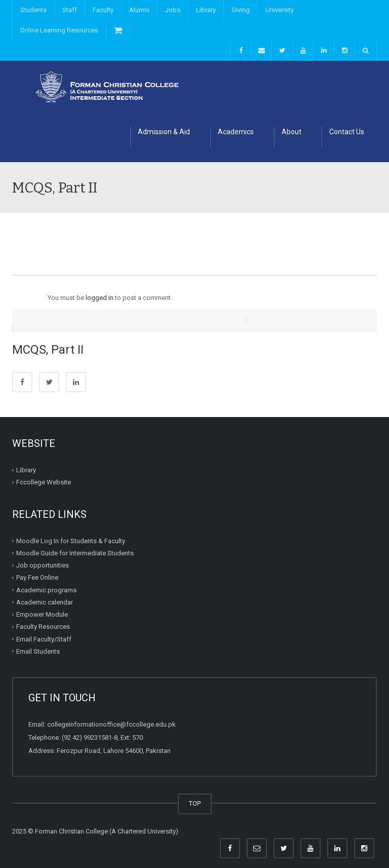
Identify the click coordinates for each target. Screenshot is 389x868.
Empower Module (42, 607)
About (291, 132)
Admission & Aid (164, 132)
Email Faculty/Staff (44, 631)
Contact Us (347, 132)
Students (33, 10)
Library (206, 10)
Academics (236, 132)
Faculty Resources (43, 619)
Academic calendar (45, 595)
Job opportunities (43, 558)
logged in (100, 298)
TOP (195, 796)
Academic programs (46, 582)
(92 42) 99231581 (87, 730)
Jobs (173, 10)
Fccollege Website (44, 475)
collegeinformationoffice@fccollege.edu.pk (111, 717)
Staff (70, 10)
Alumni (139, 10)
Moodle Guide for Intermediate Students (75, 545)
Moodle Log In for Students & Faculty (71, 533)
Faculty (103, 10)
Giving (241, 10)
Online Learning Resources (59, 30)
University (280, 10)
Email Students (38, 644)
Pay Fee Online (37, 570)
